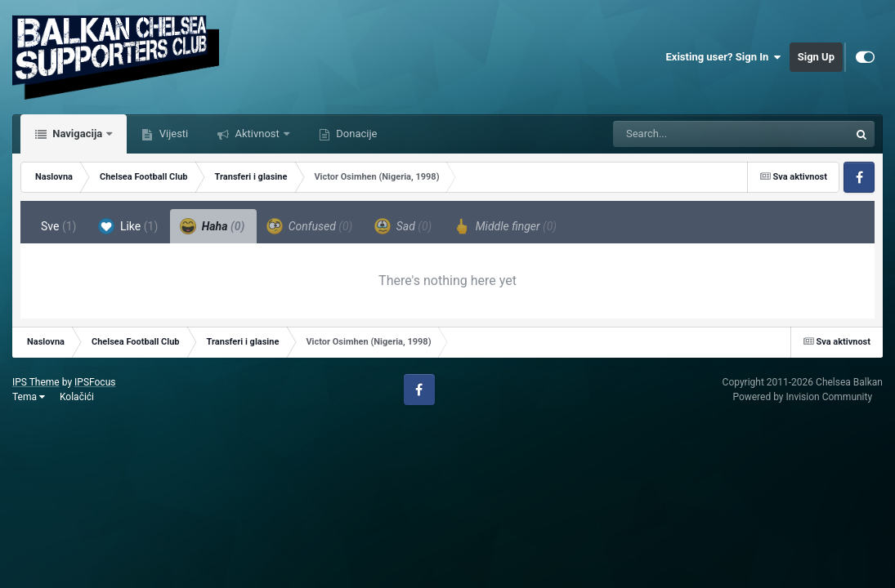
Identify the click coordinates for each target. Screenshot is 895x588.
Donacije (355, 134)
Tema (29, 397)
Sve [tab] (58, 226)
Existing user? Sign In (724, 57)
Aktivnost (257, 134)
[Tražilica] (690, 134)
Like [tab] (128, 226)
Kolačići (77, 397)
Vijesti (172, 134)
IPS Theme (36, 382)
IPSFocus (95, 382)
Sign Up (816, 57)
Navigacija (77, 134)
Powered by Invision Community (802, 397)
